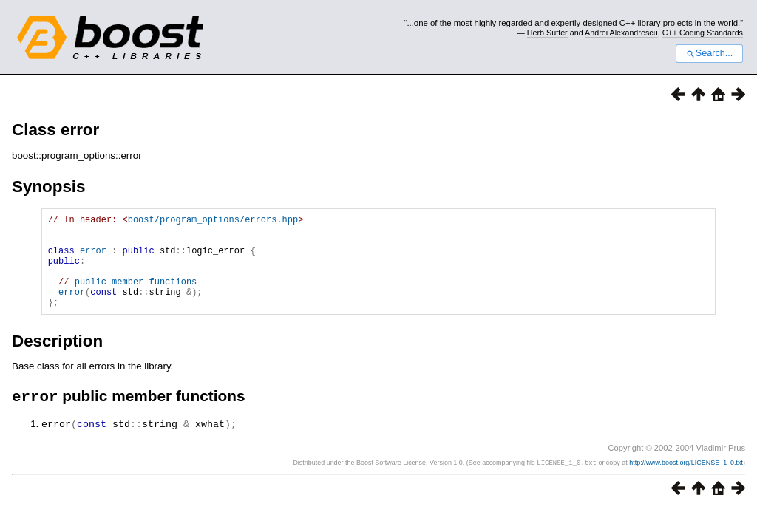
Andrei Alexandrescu (621, 33)
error (93, 259)
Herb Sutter (547, 33)
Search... (709, 53)
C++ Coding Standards (703, 33)
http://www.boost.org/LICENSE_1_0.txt (686, 484)
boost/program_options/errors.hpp (213, 221)
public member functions (136, 297)
